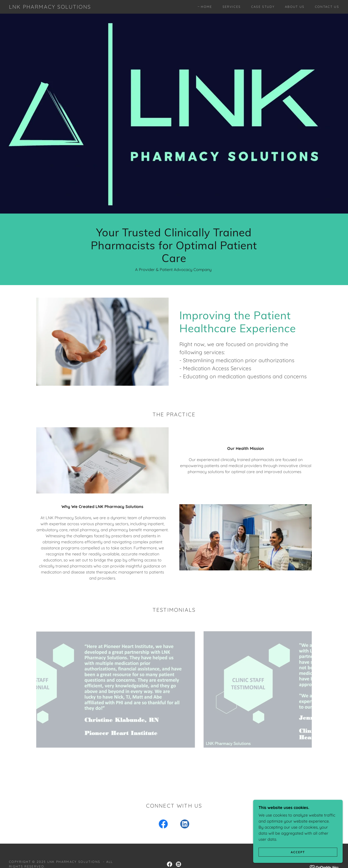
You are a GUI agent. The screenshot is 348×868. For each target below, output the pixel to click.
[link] (50, 7)
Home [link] (206, 7)
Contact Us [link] (327, 7)
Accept (298, 852)
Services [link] (232, 7)
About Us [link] (295, 7)
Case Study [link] (263, 7)
